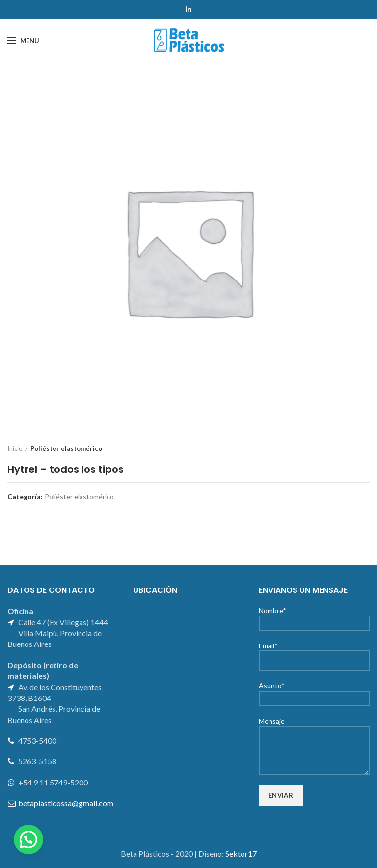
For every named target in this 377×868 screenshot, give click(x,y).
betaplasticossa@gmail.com (66, 803)
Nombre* (314, 616)
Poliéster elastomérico (66, 448)
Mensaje (314, 735)
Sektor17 (241, 854)
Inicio (15, 448)
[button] (28, 840)
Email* (314, 653)
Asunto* (314, 691)
